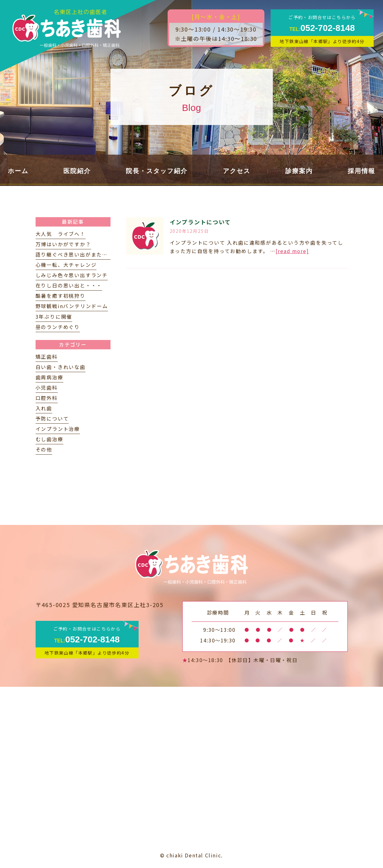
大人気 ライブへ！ (61, 234)
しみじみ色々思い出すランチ (72, 275)
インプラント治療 (58, 429)
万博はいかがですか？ (63, 244)
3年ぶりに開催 (54, 317)
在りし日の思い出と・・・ (69, 285)
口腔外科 (47, 398)
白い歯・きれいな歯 (61, 367)
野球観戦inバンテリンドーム (72, 306)
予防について (52, 419)
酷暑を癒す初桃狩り (61, 296)
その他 (44, 449)
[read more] (292, 251)
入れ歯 (44, 408)
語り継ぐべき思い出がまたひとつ (77, 254)
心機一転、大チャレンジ (66, 265)
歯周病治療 (49, 377)
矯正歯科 (47, 357)
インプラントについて (200, 222)
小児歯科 (47, 388)
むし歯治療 (49, 439)
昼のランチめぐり (58, 327)
